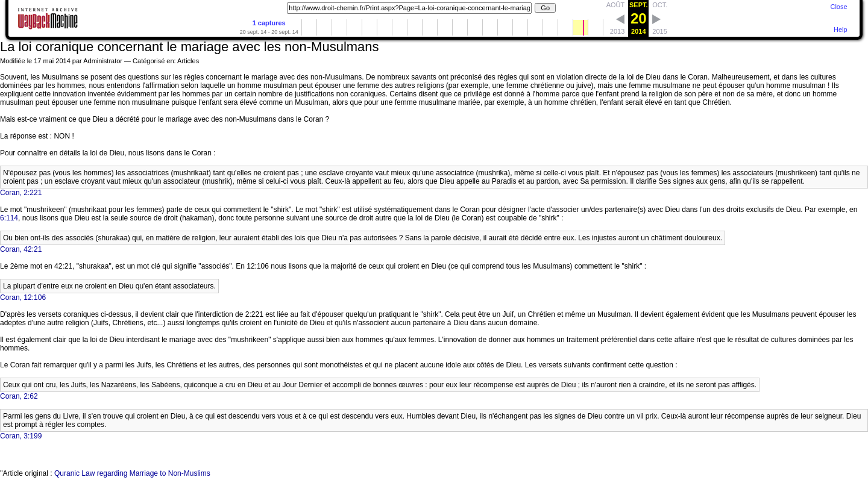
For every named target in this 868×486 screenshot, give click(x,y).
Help (841, 30)
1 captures (269, 23)
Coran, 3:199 (21, 436)
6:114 (9, 218)
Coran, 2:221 (21, 193)
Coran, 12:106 (23, 298)
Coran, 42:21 (21, 249)
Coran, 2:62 (19, 396)
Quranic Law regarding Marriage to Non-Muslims (132, 473)
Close (838, 7)
